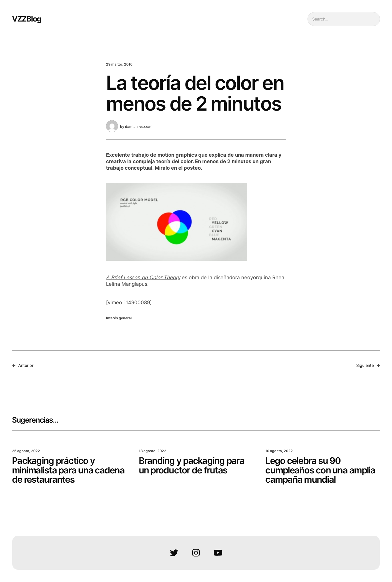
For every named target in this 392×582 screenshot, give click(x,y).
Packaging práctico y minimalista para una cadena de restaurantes (68, 470)
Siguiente (365, 365)
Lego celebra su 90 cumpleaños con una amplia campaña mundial (320, 470)
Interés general (119, 318)
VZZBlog (27, 19)
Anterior (26, 365)
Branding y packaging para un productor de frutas (191, 466)
